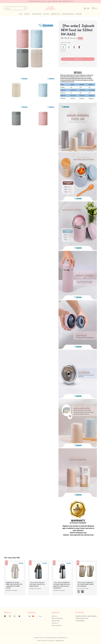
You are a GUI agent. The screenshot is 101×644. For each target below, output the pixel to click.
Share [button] (64, 64)
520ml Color (66, 43)
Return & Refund (57, 626)
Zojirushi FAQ (56, 621)
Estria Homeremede (68, 14)
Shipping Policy (60, 641)
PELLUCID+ (79, 14)
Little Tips (46, 14)
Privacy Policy (51, 641)
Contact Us (55, 623)
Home (21, 14)
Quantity (63, 51)
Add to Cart (78, 59)
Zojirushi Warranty (57, 618)
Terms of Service (41, 641)
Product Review (37, 14)
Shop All (27, 14)
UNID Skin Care (56, 14)
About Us (54, 616)
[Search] (25, 8)
